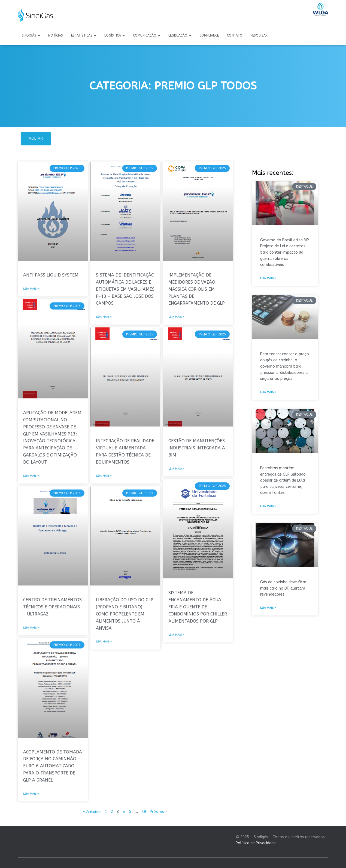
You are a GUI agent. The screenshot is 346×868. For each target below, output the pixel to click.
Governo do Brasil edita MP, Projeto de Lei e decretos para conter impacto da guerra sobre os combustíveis (285, 253)
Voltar (36, 138)
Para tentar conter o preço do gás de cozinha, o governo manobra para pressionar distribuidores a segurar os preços (285, 367)
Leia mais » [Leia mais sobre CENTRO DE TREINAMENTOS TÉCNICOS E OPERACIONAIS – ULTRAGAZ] (31, 628)
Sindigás (31, 35)
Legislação (180, 35)
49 (144, 812)
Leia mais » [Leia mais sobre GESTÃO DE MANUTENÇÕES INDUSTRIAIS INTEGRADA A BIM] (176, 469)
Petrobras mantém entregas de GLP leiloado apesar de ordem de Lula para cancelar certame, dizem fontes (283, 480)
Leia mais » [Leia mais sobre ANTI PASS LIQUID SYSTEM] (31, 289)
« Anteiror (92, 812)
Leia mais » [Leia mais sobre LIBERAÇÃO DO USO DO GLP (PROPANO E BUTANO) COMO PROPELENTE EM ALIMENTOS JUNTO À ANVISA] (104, 642)
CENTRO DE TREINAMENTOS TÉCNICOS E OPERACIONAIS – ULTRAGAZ (52, 607)
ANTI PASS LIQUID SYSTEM (51, 275)
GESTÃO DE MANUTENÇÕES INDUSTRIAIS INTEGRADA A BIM (197, 448)
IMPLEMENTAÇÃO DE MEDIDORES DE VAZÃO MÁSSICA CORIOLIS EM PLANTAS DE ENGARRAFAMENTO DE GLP (197, 289)
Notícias (56, 35)
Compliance (209, 35)
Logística (115, 35)
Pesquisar (259, 35)
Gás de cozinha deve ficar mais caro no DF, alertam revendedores (283, 588)
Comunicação (147, 35)
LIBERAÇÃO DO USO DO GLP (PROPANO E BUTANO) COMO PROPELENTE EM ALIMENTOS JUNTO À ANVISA (125, 614)
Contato (235, 35)
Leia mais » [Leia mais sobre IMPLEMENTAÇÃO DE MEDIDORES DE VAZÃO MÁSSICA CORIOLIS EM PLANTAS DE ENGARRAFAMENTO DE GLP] (176, 317)
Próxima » (159, 812)
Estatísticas (84, 35)
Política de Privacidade (256, 843)
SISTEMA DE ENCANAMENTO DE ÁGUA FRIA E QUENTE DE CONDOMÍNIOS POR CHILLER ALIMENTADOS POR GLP (198, 607)
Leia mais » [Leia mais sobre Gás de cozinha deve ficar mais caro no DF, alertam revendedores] (268, 608)
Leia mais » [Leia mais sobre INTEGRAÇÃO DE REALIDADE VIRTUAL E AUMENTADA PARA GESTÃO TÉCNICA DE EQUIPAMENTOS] (104, 476)
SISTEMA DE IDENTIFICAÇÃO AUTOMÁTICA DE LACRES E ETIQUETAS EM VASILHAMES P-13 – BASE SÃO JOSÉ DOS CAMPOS (125, 289)
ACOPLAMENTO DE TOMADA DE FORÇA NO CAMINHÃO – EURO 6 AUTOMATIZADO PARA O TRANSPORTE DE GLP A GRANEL (53, 766)
